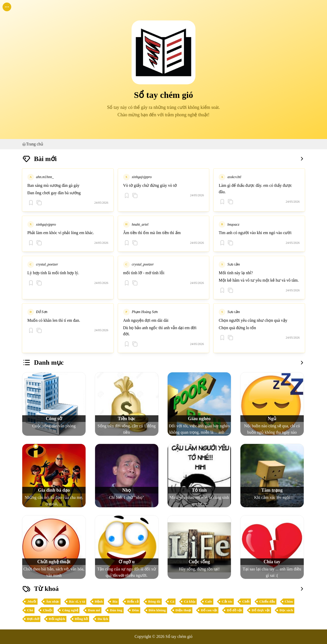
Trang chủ (33, 144)
